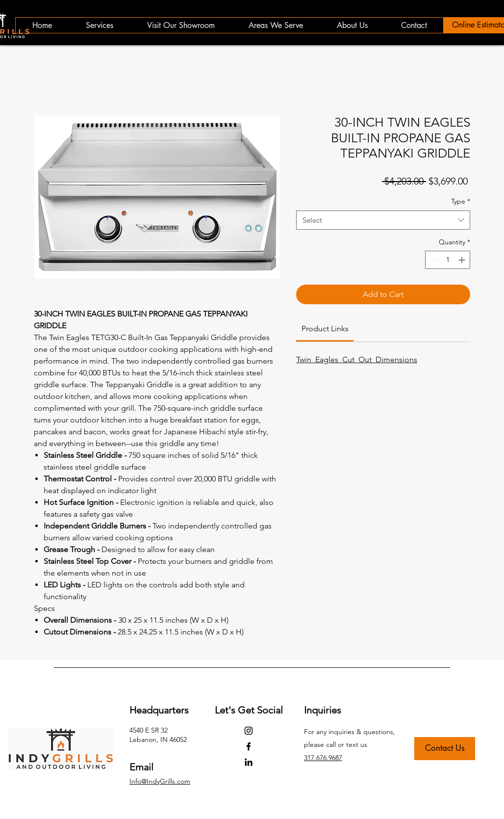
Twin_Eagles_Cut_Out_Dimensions (357, 359)
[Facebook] (249, 746)
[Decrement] (433, 260)
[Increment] (463, 260)
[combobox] (383, 220)
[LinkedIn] (249, 762)
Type (461, 201)
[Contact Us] (445, 749)
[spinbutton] (448, 260)
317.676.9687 (323, 758)
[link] (325, 329)
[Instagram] (249, 731)
